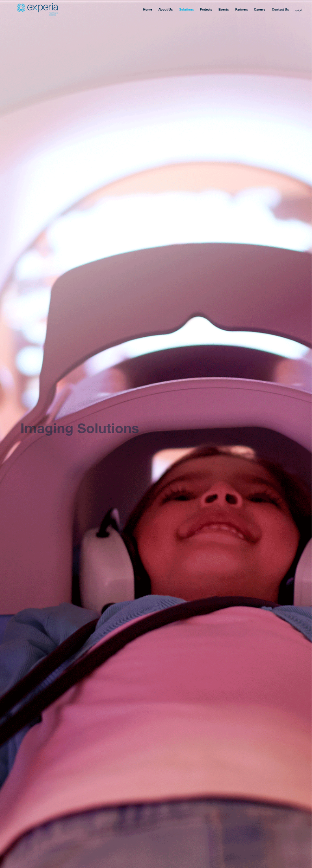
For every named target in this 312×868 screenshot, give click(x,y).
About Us (166, 10)
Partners (242, 10)
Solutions (186, 10)
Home (147, 10)
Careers (260, 10)
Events (224, 10)
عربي (299, 10)
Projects (206, 10)
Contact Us (280, 10)
